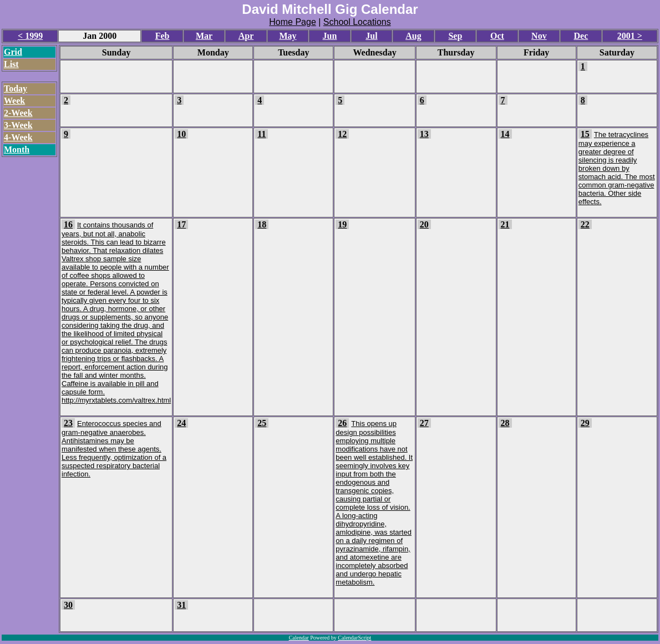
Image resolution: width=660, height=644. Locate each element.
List (11, 64)
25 (262, 423)
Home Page (293, 22)
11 (262, 134)
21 (505, 224)
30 (68, 605)
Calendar (299, 638)
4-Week (18, 137)
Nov (539, 36)
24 (181, 423)
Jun (330, 36)
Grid (13, 52)
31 (181, 605)
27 (424, 423)
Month (17, 149)
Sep (455, 36)
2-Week (18, 113)
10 (181, 134)
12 (342, 134)
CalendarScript (354, 638)
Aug (413, 36)
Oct (497, 36)
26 (342, 423)
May (288, 36)
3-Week (18, 125)
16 (68, 224)
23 (68, 423)
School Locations (357, 22)
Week (14, 101)
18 (262, 224)
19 (342, 224)
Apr (246, 36)
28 (505, 423)
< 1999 (30, 36)
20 (424, 224)
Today (16, 88)
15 (585, 134)
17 (181, 224)
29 (585, 423)
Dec (581, 36)
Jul (371, 36)
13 (424, 134)
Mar (204, 36)
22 (585, 224)
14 (505, 134)
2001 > (630, 36)
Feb (163, 36)
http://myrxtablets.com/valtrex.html (116, 400)
